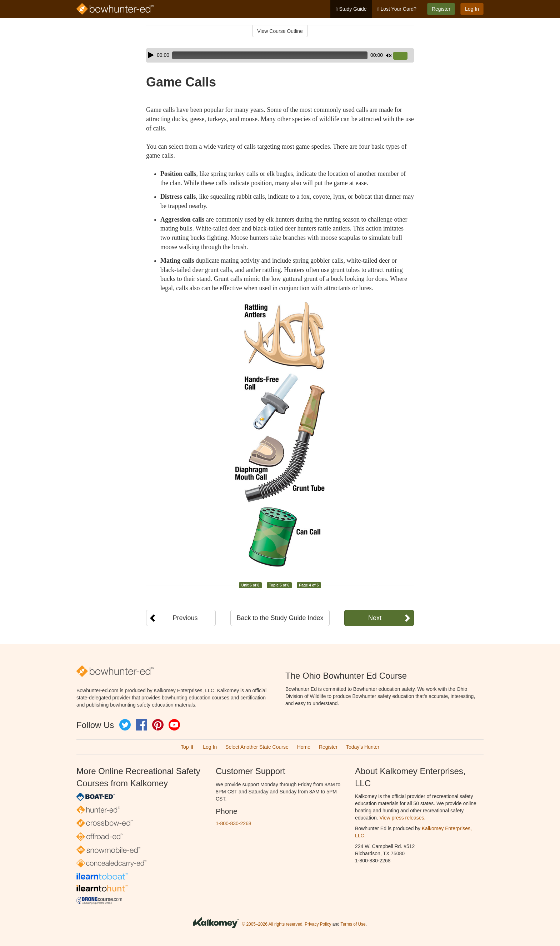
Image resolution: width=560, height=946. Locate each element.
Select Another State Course (257, 747)
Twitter (125, 725)
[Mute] (389, 55)
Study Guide (351, 9)
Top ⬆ (187, 747)
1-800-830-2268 (234, 823)
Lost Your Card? (397, 9)
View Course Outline (280, 31)
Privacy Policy (318, 924)
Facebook (141, 725)
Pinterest (158, 725)
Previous (185, 618)
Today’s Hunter (363, 747)
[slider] (270, 55)
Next (375, 618)
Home (304, 747)
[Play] (151, 55)
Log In (472, 9)
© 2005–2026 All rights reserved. (273, 924)
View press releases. (403, 818)
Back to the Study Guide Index (280, 618)
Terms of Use (353, 924)
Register (441, 9)
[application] (280, 55)
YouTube (174, 725)
